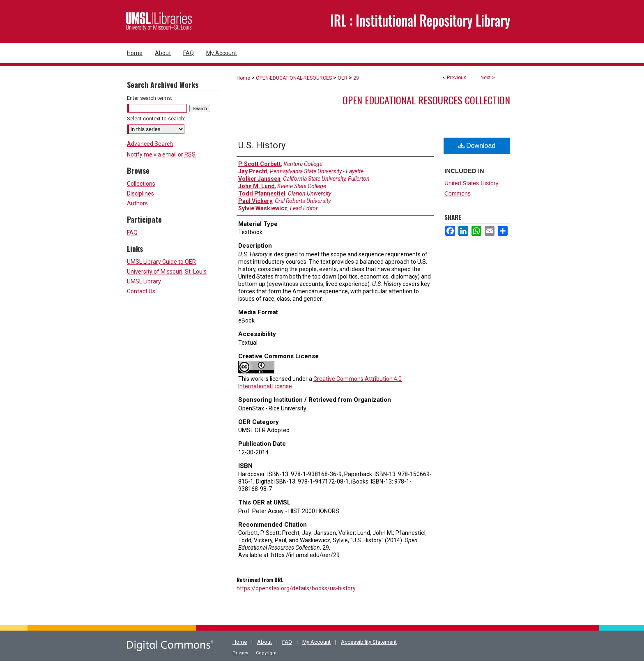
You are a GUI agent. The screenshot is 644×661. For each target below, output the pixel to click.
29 (356, 78)
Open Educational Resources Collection (426, 100)
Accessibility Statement (369, 642)
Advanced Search (150, 144)
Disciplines (140, 193)
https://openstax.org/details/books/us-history (296, 588)
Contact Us (141, 291)
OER (343, 78)
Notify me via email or (161, 154)
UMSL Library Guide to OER (161, 262)
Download (477, 146)
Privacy (240, 653)
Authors (137, 203)
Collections (141, 184)
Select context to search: (156, 119)
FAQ (132, 233)
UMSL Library (144, 281)
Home (243, 78)
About (264, 642)
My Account (316, 642)
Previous (457, 78)
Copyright (266, 653)
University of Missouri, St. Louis (167, 272)
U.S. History (262, 145)
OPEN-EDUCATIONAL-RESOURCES (294, 78)
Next (486, 78)
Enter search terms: (149, 98)
